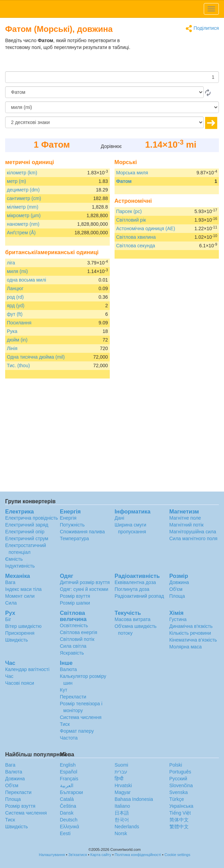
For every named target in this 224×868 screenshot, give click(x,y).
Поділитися (202, 29)
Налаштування (52, 855)
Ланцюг (15, 288)
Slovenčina (181, 785)
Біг (8, 619)
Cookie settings (178, 855)
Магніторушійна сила (193, 532)
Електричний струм (27, 538)
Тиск (65, 724)
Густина (178, 619)
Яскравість (72, 653)
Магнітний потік (187, 525)
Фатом (124, 181)
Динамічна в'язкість (191, 626)
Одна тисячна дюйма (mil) (36, 357)
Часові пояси (20, 683)
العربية (67, 785)
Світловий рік (131, 220)
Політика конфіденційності (138, 855)
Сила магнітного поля (193, 538)
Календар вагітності (27, 669)
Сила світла (73, 646)
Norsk (121, 833)
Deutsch (69, 820)
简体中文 (179, 820)
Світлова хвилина (136, 237)
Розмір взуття (75, 596)
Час (9, 676)
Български (72, 792)
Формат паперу (77, 731)
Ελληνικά (70, 827)
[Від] (104, 92)
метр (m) (16, 181)
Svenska (179, 792)
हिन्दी (119, 779)
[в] (112, 107)
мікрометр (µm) (24, 215)
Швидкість (16, 640)
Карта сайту (101, 855)
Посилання (19, 323)
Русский (178, 779)
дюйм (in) (17, 340)
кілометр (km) (22, 173)
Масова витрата (132, 619)
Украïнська (181, 806)
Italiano (122, 806)
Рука (12, 331)
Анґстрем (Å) (21, 233)
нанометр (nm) (23, 224)
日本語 (122, 813)
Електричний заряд (27, 525)
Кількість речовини (190, 633)
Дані (119, 518)
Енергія (68, 518)
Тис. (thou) (18, 365)
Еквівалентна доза (135, 582)
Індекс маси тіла (23, 589)
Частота (69, 738)
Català (67, 799)
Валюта (69, 669)
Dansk (67, 813)
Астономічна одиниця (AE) (146, 228)
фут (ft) (15, 314)
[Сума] (112, 77)
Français (69, 779)
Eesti (65, 833)
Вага (10, 582)
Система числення (81, 717)
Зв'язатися (78, 855)
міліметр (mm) (23, 207)
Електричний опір (25, 532)
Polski (176, 765)
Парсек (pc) (129, 211)
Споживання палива (82, 532)
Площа (177, 596)
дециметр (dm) (23, 190)
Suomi (121, 765)
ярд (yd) (16, 306)
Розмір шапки (75, 603)
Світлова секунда (136, 246)
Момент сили (20, 596)
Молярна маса (186, 647)
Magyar (123, 792)
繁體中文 (179, 827)
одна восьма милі (26, 280)
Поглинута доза (132, 589)
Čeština (68, 806)
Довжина (179, 582)
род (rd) (15, 297)
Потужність (72, 525)
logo (112, 9)
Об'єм (176, 589)
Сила (11, 603)
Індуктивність (20, 566)
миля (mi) (17, 271)
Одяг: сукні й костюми (84, 589)
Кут (64, 690)
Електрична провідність (32, 518)
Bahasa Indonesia (134, 799)
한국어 (122, 820)
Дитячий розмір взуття (85, 582)
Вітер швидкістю (23, 626)
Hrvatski (123, 785)
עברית (121, 772)
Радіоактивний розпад (139, 596)
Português (180, 772)
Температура (75, 538)
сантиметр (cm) (24, 198)
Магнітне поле (185, 518)
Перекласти (73, 697)
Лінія (12, 348)
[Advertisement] (176, 54)
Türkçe (177, 799)
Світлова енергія (79, 632)
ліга (11, 263)
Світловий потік (77, 639)
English (68, 765)
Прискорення (20, 633)
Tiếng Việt (180, 813)
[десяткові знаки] (104, 122)
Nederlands (127, 827)
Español (69, 772)
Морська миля (132, 173)
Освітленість (74, 625)
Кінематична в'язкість (193, 640)
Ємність (14, 559)
